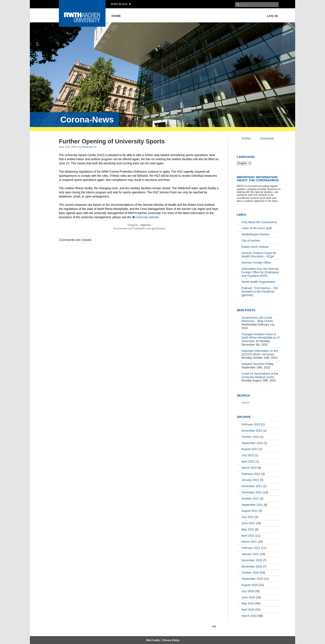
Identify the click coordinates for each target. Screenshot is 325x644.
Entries (246, 138)
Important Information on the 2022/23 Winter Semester (260, 353)
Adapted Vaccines (253, 364)
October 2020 (250, 573)
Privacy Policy (171, 640)
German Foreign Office (256, 263)
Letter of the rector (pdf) (257, 228)
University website (147, 217)
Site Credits (153, 640)
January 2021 (250, 554)
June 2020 (248, 597)
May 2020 (248, 603)
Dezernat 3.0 (89, 147)
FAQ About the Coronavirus (259, 222)
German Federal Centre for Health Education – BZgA (259, 255)
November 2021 (252, 492)
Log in (272, 16)
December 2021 (252, 486)
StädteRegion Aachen (255, 234)
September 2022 (252, 443)
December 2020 (252, 560)
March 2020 (249, 616)
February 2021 (251, 548)
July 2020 (248, 591)
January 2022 (250, 480)
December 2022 (252, 431)
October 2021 (250, 499)
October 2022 (250, 437)
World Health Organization (258, 282)
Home (116, 16)
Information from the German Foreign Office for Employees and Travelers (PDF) (260, 272)
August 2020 (250, 585)
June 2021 (248, 523)
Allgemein (146, 225)
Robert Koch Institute (255, 247)
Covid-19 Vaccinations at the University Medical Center (260, 375)
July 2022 (248, 455)
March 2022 (249, 468)
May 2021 (248, 529)
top (214, 626)
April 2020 (248, 610)
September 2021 (252, 505)
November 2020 (252, 567)
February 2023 (251, 424)
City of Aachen (251, 241)
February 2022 (251, 474)
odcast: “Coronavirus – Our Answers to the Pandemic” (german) (260, 292)
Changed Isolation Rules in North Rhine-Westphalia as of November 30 (260, 338)
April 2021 (248, 536)
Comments (267, 138)
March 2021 (249, 542)
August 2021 (250, 511)
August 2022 (250, 449)
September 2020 (252, 579)
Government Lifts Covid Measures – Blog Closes (257, 319)
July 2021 (248, 517)
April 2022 (248, 461)
